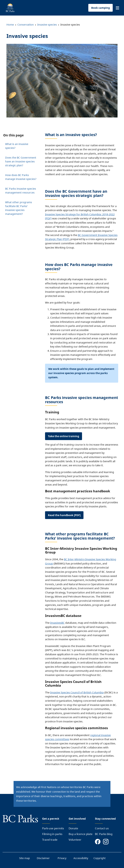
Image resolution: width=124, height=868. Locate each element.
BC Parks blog (104, 834)
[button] (117, 8)
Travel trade (50, 840)
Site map (25, 858)
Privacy (62, 858)
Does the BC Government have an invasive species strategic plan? (21, 161)
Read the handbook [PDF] (64, 515)
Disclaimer (43, 858)
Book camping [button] (101, 8)
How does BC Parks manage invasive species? (21, 177)
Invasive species (47, 25)
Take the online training (64, 436)
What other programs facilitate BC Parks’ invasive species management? (19, 208)
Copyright (100, 858)
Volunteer (75, 840)
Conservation (26, 25)
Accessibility (81, 858)
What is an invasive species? (17, 146)
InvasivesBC (57, 623)
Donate (73, 828)
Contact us (102, 828)
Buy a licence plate (81, 834)
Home (10, 25)
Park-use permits (53, 828)
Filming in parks (52, 834)
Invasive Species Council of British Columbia (77, 692)
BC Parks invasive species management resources (21, 191)
